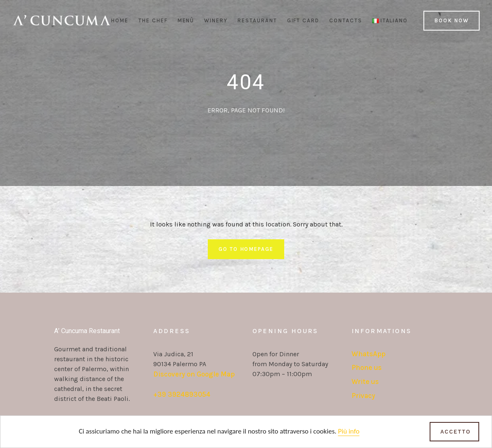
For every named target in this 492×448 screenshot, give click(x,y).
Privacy (363, 396)
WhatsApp (368, 354)
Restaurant (257, 20)
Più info (349, 432)
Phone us (367, 367)
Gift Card (303, 20)
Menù (186, 20)
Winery (216, 20)
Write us (365, 381)
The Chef (153, 20)
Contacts (346, 20)
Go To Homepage (246, 249)
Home (120, 20)
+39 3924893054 (182, 394)
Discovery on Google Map (194, 374)
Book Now (452, 20)
